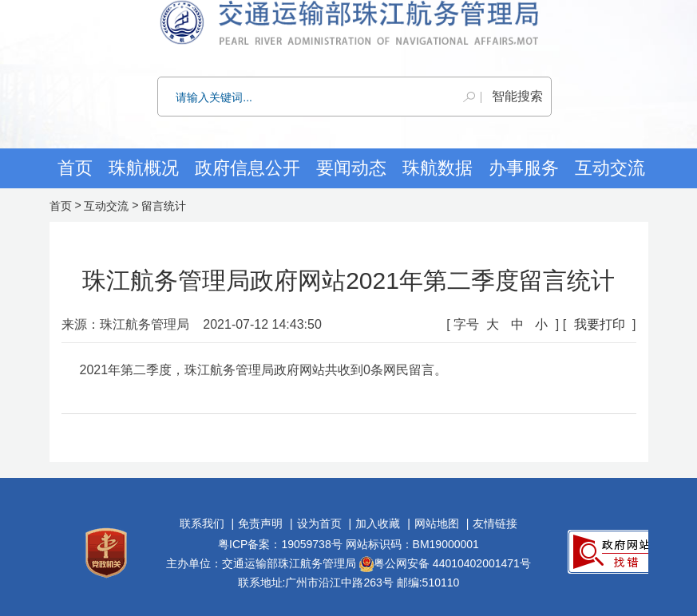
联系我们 (202, 523)
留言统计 (164, 206)
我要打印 (600, 324)
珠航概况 (144, 168)
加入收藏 (378, 523)
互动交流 (106, 206)
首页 (75, 168)
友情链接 (495, 523)
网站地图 (437, 523)
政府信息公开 (248, 168)
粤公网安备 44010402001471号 (445, 563)
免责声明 (260, 523)
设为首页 (319, 523)
